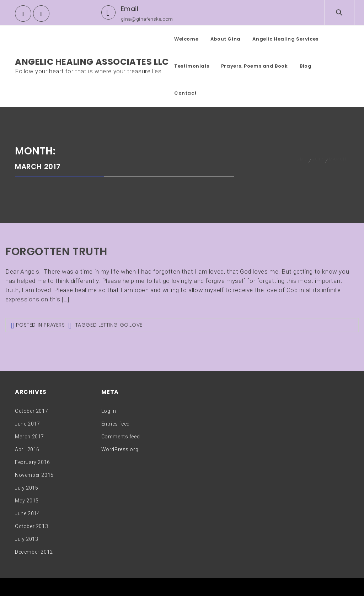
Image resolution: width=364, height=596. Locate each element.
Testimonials (192, 66)
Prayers (54, 325)
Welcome (186, 39)
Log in (109, 411)
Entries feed (116, 424)
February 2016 (33, 462)
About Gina (226, 39)
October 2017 (31, 411)
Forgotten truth (56, 252)
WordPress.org (120, 449)
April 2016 (27, 449)
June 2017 (27, 424)
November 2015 (34, 475)
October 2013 (31, 526)
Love (136, 325)
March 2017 (30, 437)
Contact (185, 93)
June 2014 (27, 513)
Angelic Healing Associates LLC (92, 62)
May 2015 (27, 501)
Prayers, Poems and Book (255, 66)
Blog (306, 66)
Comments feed (121, 437)
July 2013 (26, 539)
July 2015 (26, 488)
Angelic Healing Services (285, 39)
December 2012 (34, 552)
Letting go (114, 325)
